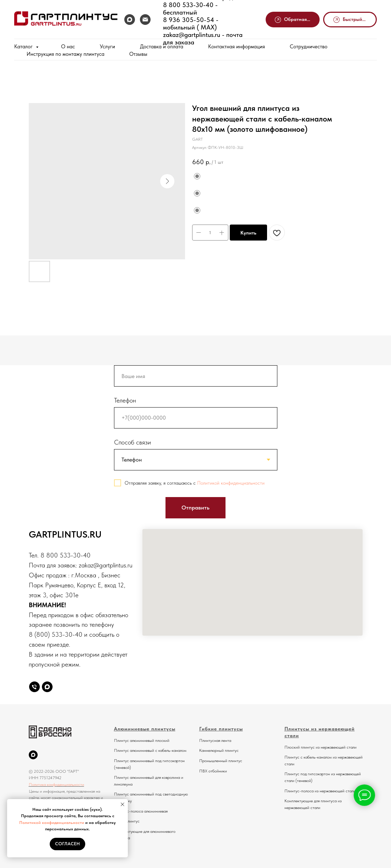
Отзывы (138, 54)
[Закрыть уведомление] (123, 804)
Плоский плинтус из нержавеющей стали (321, 747)
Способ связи (132, 442)
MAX (206, 27)
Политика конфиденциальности (56, 785)
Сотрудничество (309, 47)
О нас (68, 47)
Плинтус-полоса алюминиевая (141, 811)
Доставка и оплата (162, 47)
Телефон (125, 400)
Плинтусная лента (215, 740)
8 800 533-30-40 (188, 5)
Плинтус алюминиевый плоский (142, 740)
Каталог (24, 47)
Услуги (107, 47)
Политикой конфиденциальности (52, 823)
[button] (293, 20)
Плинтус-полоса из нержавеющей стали (320, 791)
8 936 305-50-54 (189, 20)
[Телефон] (34, 687)
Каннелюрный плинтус (219, 750)
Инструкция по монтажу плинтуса (66, 54)
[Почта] (145, 20)
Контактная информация (237, 47)
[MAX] (130, 20)
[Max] (47, 687)
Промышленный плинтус (221, 761)
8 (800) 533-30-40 (56, 634)
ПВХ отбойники (213, 771)
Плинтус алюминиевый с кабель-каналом (150, 750)
